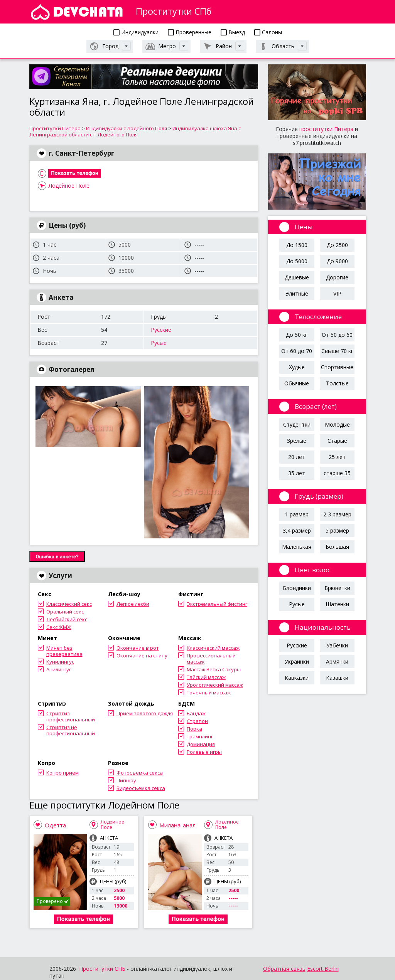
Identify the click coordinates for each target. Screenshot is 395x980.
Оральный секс (65, 612)
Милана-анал (177, 825)
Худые (297, 367)
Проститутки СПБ (102, 969)
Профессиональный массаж (211, 659)
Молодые (337, 424)
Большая (337, 547)
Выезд (233, 32)
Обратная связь (284, 969)
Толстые (337, 383)
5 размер (337, 530)
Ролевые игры (204, 752)
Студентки (297, 424)
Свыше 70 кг (337, 351)
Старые (337, 441)
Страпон (197, 721)
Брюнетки (337, 588)
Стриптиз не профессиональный (71, 730)
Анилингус (59, 669)
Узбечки (337, 645)
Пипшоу (126, 780)
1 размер (297, 514)
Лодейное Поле (69, 186)
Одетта (55, 825)
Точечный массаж (209, 693)
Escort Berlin (323, 969)
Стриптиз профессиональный (71, 716)
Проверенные (190, 32)
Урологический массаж (215, 685)
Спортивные (337, 367)
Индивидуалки (136, 32)
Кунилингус (60, 662)
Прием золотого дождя (145, 713)
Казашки (337, 678)
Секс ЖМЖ (59, 627)
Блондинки (297, 588)
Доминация (201, 744)
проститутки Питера (326, 129)
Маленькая (297, 547)
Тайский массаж (206, 677)
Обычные (297, 383)
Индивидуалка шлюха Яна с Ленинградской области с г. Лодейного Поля (135, 131)
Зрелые (297, 441)
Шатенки (337, 604)
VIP (337, 293)
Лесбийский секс (67, 619)
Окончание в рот (138, 648)
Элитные (297, 293)
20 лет (297, 457)
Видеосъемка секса (141, 788)
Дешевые (297, 277)
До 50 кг (297, 335)
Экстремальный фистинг (217, 604)
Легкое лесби (133, 604)
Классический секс (69, 604)
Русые (159, 343)
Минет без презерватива (64, 651)
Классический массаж (213, 648)
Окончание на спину (142, 656)
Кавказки (297, 678)
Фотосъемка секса (140, 773)
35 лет (297, 473)
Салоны (268, 32)
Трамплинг (200, 736)
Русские (161, 330)
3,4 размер (297, 530)
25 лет (337, 457)
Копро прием (62, 773)
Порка (194, 729)
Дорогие (337, 277)
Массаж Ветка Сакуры (214, 669)
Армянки (337, 661)
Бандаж (196, 713)
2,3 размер (337, 514)
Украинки (297, 661)
